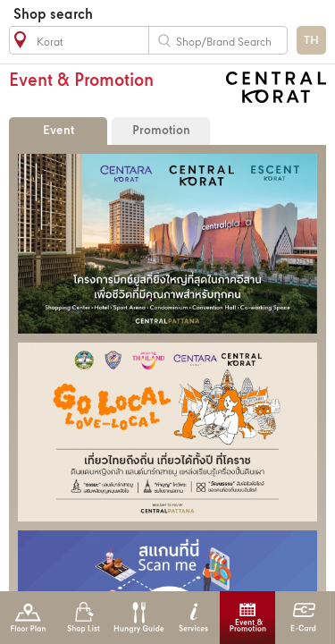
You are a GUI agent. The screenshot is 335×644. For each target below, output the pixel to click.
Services (193, 618)
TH (311, 41)
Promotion (161, 131)
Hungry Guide (138, 618)
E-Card (303, 618)
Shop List (84, 618)
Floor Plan (28, 618)
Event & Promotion (248, 618)
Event (59, 131)
